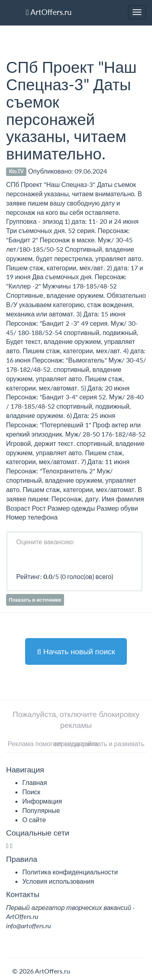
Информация (42, 801)
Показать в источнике (35, 600)
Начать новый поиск (76, 651)
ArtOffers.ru (49, 12)
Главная (35, 782)
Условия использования (58, 881)
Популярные (41, 810)
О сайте (34, 820)
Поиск (31, 792)
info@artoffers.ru (28, 926)
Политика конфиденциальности (70, 872)
